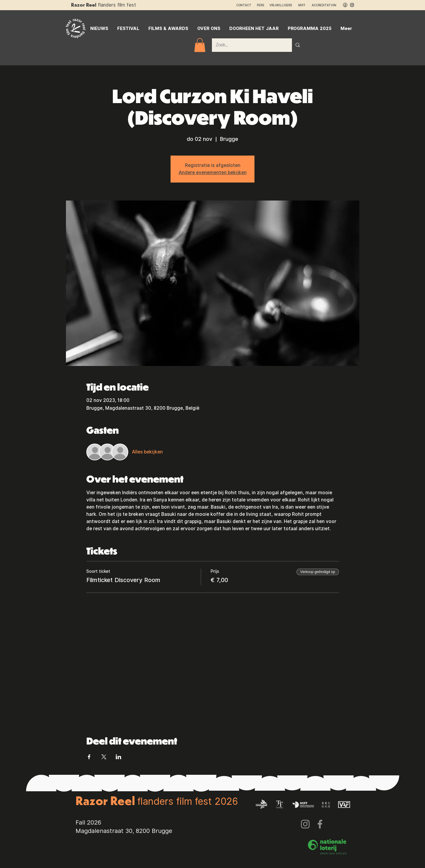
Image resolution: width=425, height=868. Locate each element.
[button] (200, 45)
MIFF (305, 5)
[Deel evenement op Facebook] (89, 757)
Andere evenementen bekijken (213, 172)
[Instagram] (305, 824)
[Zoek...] (247, 45)
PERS (260, 5)
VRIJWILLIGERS (281, 5)
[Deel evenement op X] (104, 757)
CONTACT (244, 5)
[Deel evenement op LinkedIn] (119, 757)
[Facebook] (320, 824)
